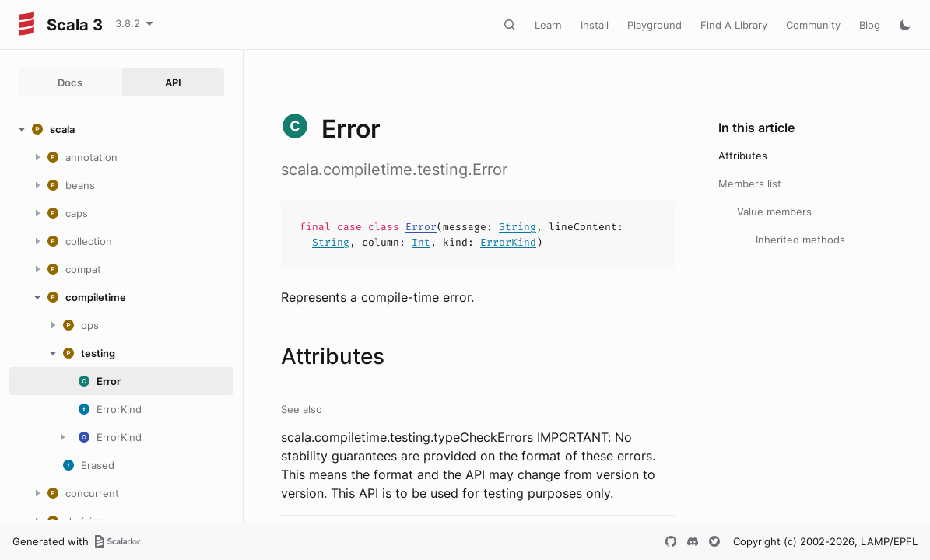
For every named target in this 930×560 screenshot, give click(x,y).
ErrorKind (508, 242)
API (173, 82)
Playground (655, 25)
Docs (70, 82)
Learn (548, 25)
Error (421, 227)
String (518, 227)
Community (813, 25)
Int (421, 242)
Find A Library (734, 25)
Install (595, 25)
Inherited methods (800, 240)
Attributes (743, 156)
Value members (774, 212)
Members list (750, 184)
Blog (870, 25)
